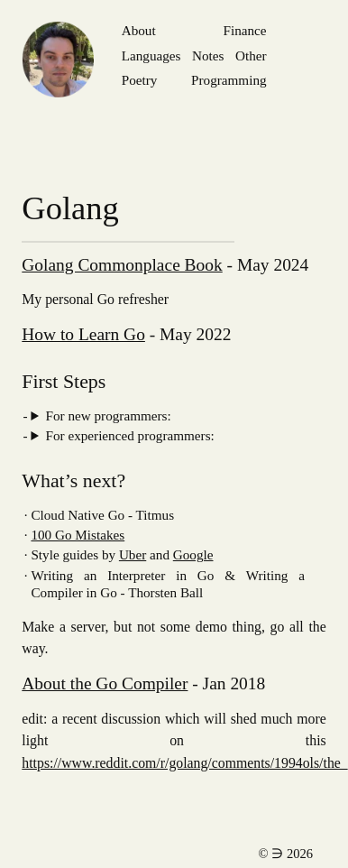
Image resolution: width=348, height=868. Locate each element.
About (139, 30)
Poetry (140, 80)
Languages (151, 55)
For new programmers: (109, 416)
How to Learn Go (83, 334)
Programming (229, 80)
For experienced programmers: (130, 435)
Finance (245, 30)
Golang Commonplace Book (122, 265)
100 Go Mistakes (78, 535)
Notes (208, 55)
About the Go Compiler (105, 683)
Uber (133, 554)
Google (193, 554)
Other (251, 55)
